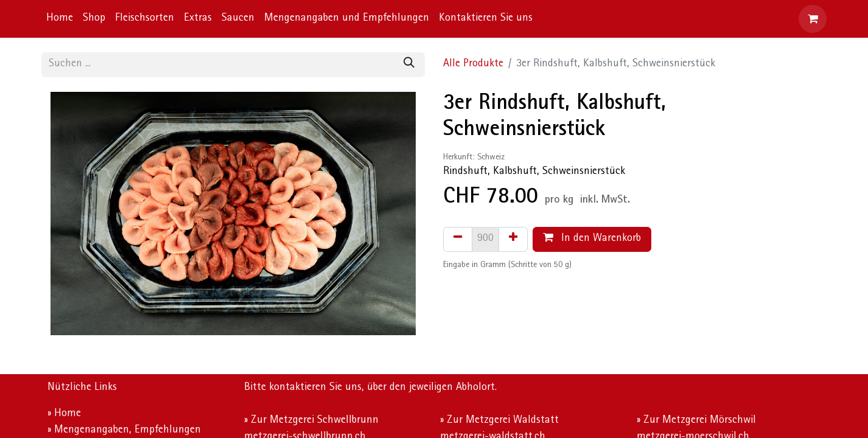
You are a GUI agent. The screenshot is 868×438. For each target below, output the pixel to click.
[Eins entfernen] (458, 239)
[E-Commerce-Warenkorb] (813, 19)
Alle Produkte (473, 64)
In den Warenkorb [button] (592, 238)
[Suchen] (409, 65)
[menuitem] (60, 19)
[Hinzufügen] (513, 239)
